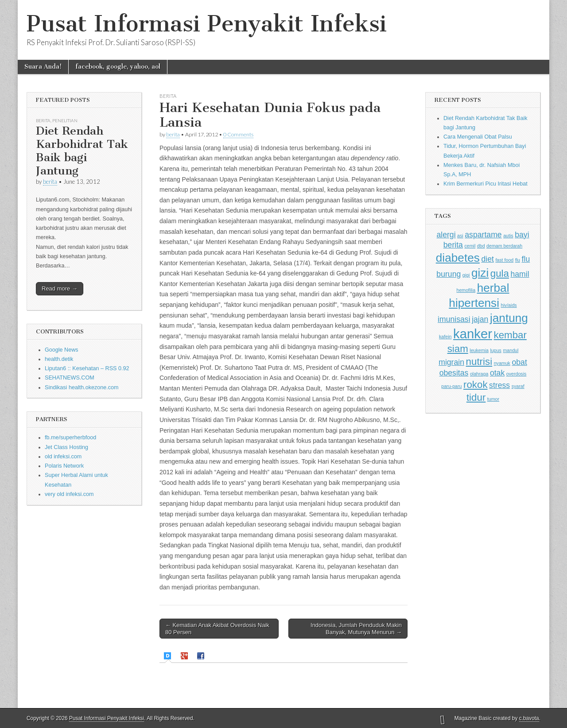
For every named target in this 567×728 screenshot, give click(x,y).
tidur (476, 397)
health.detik (59, 359)
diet (487, 259)
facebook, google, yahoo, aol (118, 67)
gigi (466, 275)
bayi (522, 235)
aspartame (483, 235)
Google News (62, 350)
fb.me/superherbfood (70, 438)
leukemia (479, 350)
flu (518, 260)
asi (460, 236)
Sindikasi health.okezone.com (82, 387)
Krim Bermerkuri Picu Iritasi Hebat (485, 184)
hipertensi (474, 303)
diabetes (458, 258)
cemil (470, 246)
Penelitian (65, 120)
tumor (493, 399)
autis (508, 236)
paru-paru (451, 386)
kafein (445, 337)
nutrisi (479, 362)
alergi (446, 235)
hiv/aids (509, 305)
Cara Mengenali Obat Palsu (478, 137)
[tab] (169, 656)
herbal (493, 288)
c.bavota (529, 718)
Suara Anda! (43, 67)
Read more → (60, 288)
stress (499, 385)
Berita (43, 120)
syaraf (518, 386)
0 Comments (238, 134)
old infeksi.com (63, 457)
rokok (476, 385)
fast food (504, 260)
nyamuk (502, 363)
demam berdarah (504, 246)
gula (500, 273)
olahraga (479, 374)
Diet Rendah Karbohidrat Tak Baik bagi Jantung (82, 151)
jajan (480, 319)
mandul (511, 350)
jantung (509, 318)
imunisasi (454, 319)
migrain (451, 362)
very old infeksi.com (69, 494)
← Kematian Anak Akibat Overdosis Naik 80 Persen (217, 629)
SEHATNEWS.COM (70, 378)
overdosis (517, 374)
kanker (473, 334)
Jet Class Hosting (66, 447)
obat (519, 362)
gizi (480, 273)
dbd (481, 246)
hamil (520, 274)
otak (497, 373)
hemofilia (466, 290)
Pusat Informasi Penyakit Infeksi (207, 24)
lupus (495, 350)
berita (50, 182)
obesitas (454, 373)
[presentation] (169, 656)
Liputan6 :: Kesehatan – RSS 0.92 (87, 368)
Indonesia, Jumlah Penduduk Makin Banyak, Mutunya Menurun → (356, 629)
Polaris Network (64, 466)
